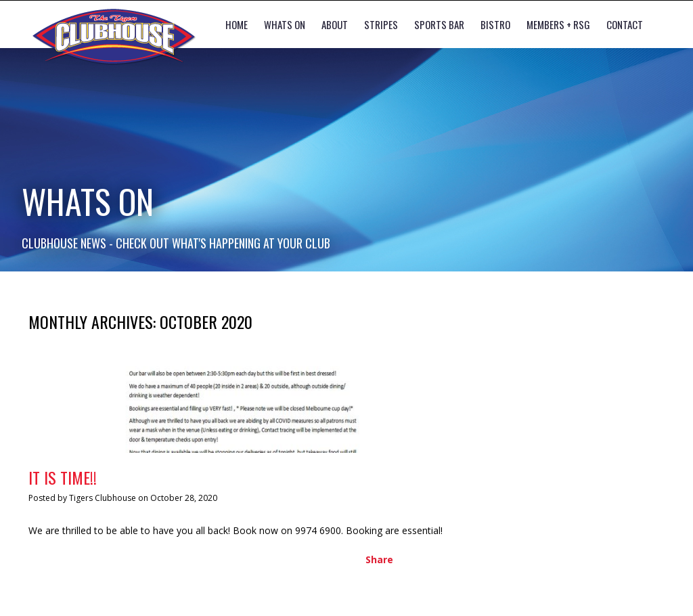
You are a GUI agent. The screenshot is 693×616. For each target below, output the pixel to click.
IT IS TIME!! (63, 477)
